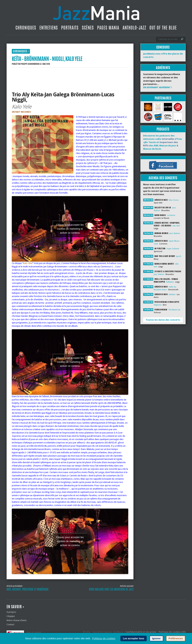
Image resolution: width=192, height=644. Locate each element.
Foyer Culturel (173, 249)
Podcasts (163, 129)
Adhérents (163, 68)
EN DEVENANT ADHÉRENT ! (158, 87)
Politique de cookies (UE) (172, 632)
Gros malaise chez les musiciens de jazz (111, 589)
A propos (11, 612)
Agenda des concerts (163, 178)
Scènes (88, 28)
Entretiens (49, 28)
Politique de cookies (104, 638)
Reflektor (170, 282)
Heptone (158, 305)
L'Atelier (172, 294)
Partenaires (163, 98)
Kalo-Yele (28, 263)
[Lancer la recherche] (182, 39)
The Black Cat (174, 310)
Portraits (70, 28)
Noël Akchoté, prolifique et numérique (28, 589)
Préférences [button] (176, 638)
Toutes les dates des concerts (163, 320)
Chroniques (26, 28)
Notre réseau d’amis (17, 620)
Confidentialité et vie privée (141, 632)
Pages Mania (108, 28)
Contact (10, 624)
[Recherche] (168, 39)
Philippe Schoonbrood (30, 64)
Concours (163, 47)
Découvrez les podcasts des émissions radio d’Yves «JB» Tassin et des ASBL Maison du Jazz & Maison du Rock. (163, 142)
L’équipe (11, 616)
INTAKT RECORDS (21, 112)
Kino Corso (174, 200)
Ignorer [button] (156, 638)
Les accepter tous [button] (133, 638)
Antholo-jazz (134, 28)
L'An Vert (176, 226)
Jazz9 (179, 256)
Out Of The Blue (163, 28)
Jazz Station (175, 233)
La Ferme (171, 215)
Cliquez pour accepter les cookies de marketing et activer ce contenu (70, 229)
